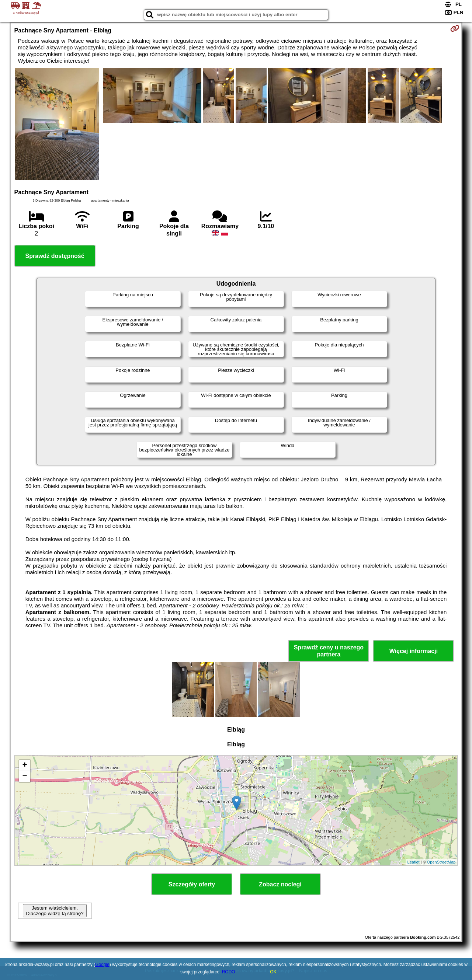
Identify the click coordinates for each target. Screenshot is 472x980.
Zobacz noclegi (280, 884)
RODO (229, 972)
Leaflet (414, 862)
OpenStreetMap (441, 862)
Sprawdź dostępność (55, 256)
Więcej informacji (414, 651)
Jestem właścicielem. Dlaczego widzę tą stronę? (55, 911)
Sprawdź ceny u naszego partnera (329, 651)
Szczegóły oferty (192, 884)
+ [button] (25, 765)
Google (102, 965)
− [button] (25, 777)
